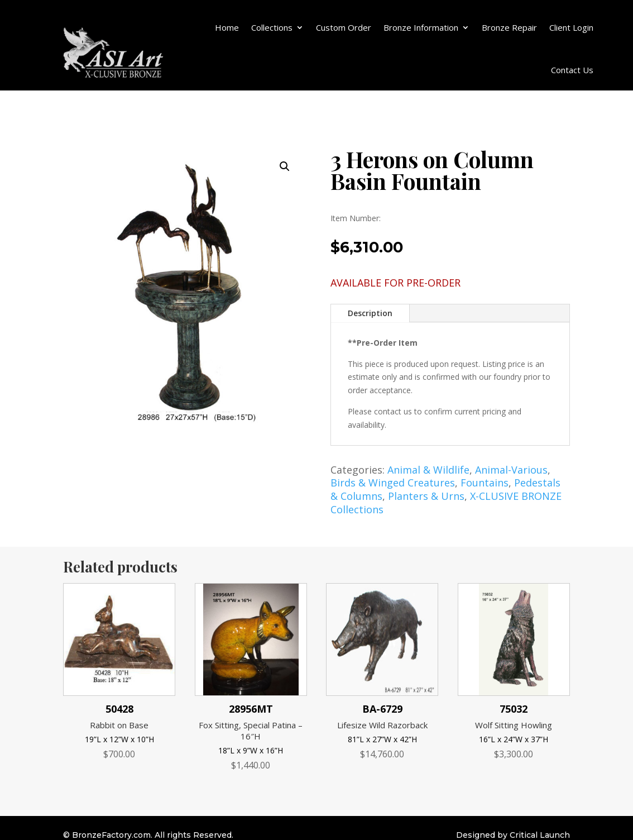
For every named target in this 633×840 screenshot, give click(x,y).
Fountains (485, 483)
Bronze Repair (509, 27)
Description (370, 313)
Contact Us (572, 70)
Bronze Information (421, 27)
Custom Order (344, 27)
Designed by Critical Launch (513, 835)
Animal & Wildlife (428, 470)
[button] (285, 166)
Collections (272, 27)
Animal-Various (511, 470)
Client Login (571, 27)
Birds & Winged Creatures (393, 483)
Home (227, 27)
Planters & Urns (426, 496)
